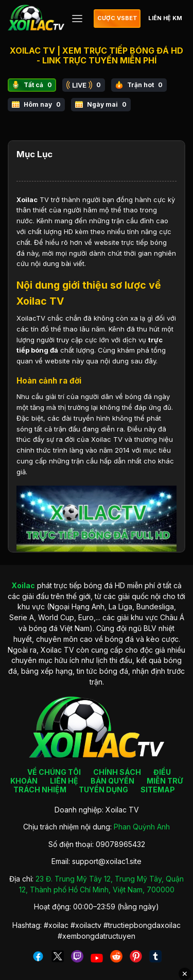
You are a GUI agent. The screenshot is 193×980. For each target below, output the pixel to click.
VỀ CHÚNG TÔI (54, 772)
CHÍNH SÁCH (117, 772)
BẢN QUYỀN (112, 781)
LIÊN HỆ (64, 781)
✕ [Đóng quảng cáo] (185, 974)
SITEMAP (158, 790)
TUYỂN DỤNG (103, 790)
